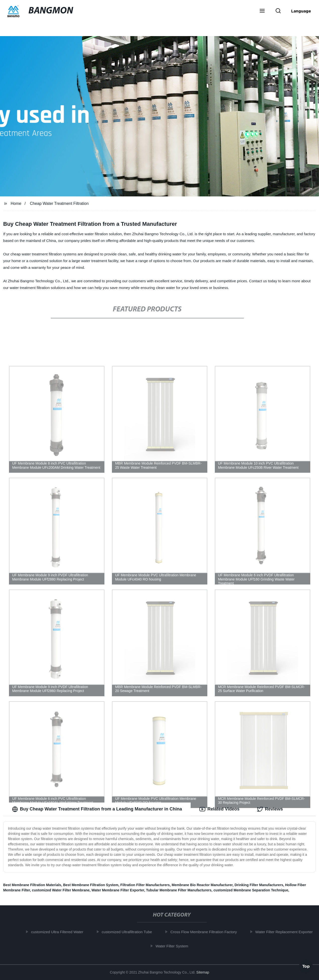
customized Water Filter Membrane (61, 890)
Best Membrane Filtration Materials (32, 885)
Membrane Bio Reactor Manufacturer (202, 885)
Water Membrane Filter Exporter (118, 890)
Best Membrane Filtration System (91, 885)
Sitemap (203, 972)
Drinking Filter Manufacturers (259, 885)
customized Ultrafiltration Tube (130, 932)
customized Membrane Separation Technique (251, 890)
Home (16, 203)
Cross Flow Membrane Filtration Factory (206, 932)
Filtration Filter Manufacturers (145, 885)
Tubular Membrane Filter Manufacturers (179, 890)
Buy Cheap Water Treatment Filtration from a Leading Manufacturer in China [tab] (97, 809)
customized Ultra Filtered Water (60, 932)
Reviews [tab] (270, 809)
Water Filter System (175, 946)
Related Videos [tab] (219, 809)
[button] (262, 11)
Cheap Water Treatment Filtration (59, 203)
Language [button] (301, 11)
